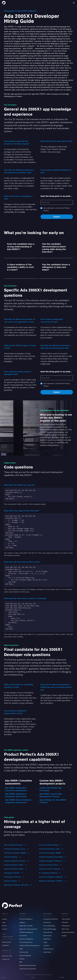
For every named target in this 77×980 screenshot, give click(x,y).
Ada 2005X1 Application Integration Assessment (21, 795)
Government (47, 936)
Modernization (7, 942)
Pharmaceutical (48, 949)
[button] (74, 3)
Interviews (65, 922)
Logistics (46, 946)
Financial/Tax (48, 932)
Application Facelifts (26, 926)
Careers (5, 929)
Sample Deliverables (68, 932)
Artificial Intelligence (26, 919)
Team (4, 922)
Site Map (62, 977)
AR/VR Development (26, 932)
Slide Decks (65, 929)
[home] (4, 3)
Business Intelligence (26, 939)
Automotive (47, 922)
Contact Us (6, 959)
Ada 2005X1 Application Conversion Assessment (21, 789)
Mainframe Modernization (28, 965)
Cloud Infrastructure (26, 942)
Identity (4, 919)
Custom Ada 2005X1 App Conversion (56, 789)
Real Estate (47, 952)
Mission (4, 926)
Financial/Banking (49, 926)
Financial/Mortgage (50, 929)
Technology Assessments (28, 969)
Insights (64, 936)
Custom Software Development (29, 946)
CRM (21, 949)
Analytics (22, 922)
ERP (21, 962)
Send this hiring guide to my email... (56, 196)
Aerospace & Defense (51, 919)
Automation (23, 936)
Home (4, 977)
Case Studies (66, 919)
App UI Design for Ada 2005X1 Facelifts (56, 801)
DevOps (22, 959)
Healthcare (47, 939)
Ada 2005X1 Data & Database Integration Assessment (21, 801)
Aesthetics (5, 945)
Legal (45, 942)
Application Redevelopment (28, 929)
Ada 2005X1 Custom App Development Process (56, 795)
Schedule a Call (7, 956)
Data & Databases (25, 956)
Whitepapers (66, 926)
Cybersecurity (24, 952)
